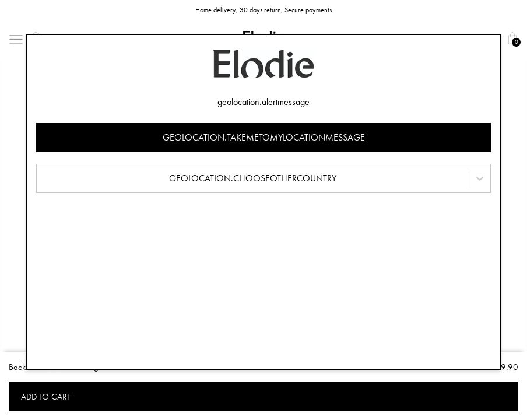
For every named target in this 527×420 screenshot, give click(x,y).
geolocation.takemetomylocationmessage (264, 137)
